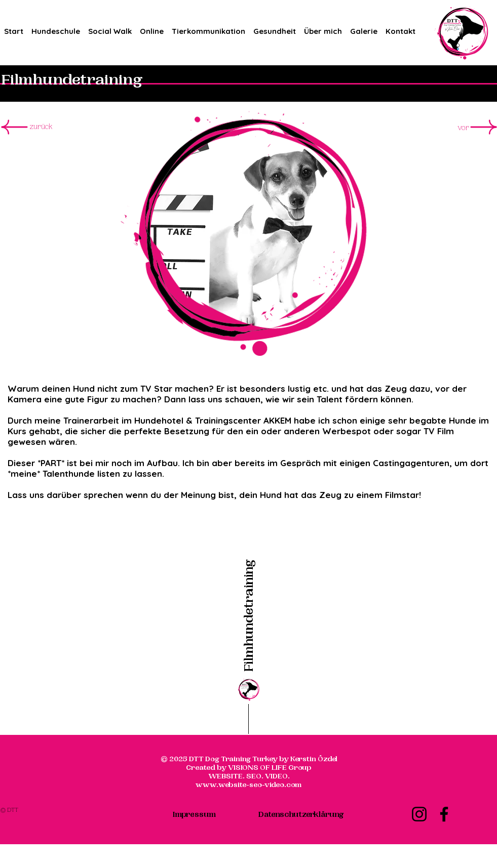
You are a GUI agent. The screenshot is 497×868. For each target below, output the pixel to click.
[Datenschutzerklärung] (301, 814)
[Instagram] (419, 814)
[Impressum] (195, 814)
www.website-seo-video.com (249, 785)
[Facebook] (444, 814)
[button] (56, 27)
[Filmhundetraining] (249, 591)
